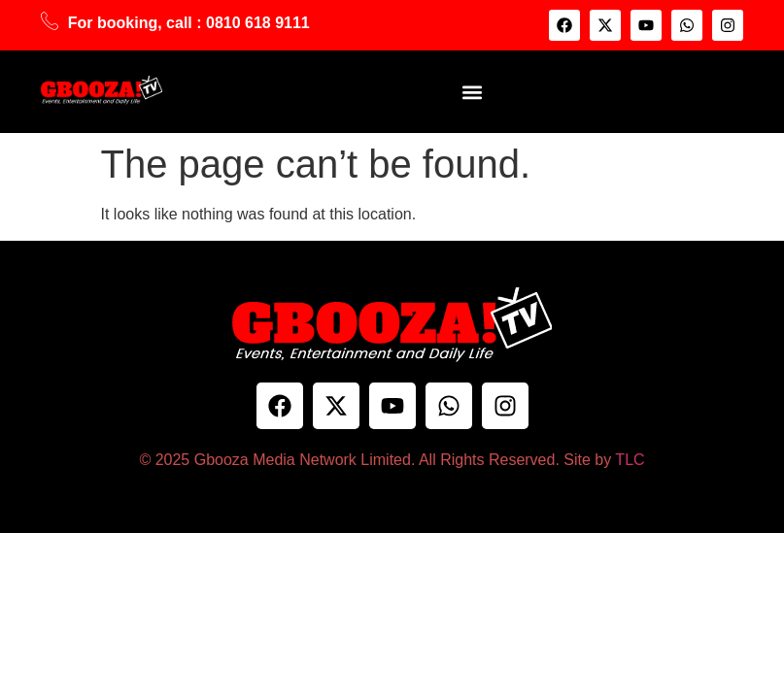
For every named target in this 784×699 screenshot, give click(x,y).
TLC (630, 460)
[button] (472, 92)
